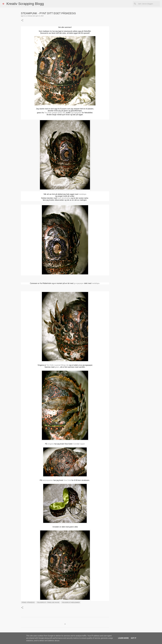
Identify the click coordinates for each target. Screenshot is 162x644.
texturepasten (48, 480)
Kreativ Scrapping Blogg (25, 4)
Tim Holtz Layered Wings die (58, 365)
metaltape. (96, 283)
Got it (134, 638)
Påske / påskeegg (28, 602)
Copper (82, 444)
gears (57, 367)
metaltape (82, 194)
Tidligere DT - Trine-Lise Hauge (48, 602)
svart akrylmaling (64, 198)
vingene (51, 444)
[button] (22, 20)
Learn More (123, 638)
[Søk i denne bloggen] (149, 4)
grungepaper (77, 113)
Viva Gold (67, 480)
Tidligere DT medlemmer (71, 602)
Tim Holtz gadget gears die (55, 113)
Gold (75, 444)
